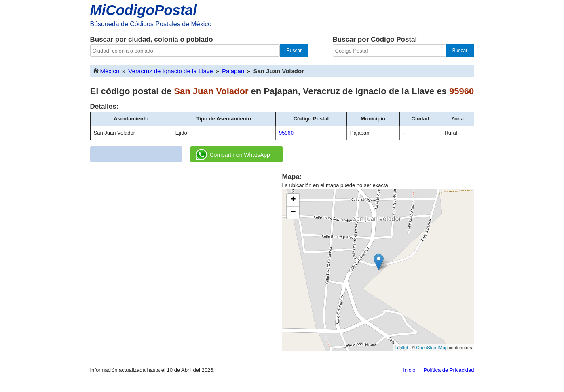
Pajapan (233, 71)
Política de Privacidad (449, 370)
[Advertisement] (186, 229)
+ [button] (293, 200)
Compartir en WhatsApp (233, 155)
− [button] (293, 213)
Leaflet (401, 348)
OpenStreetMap (432, 348)
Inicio (409, 370)
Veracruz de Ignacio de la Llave (170, 71)
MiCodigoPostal (144, 10)
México (106, 71)
